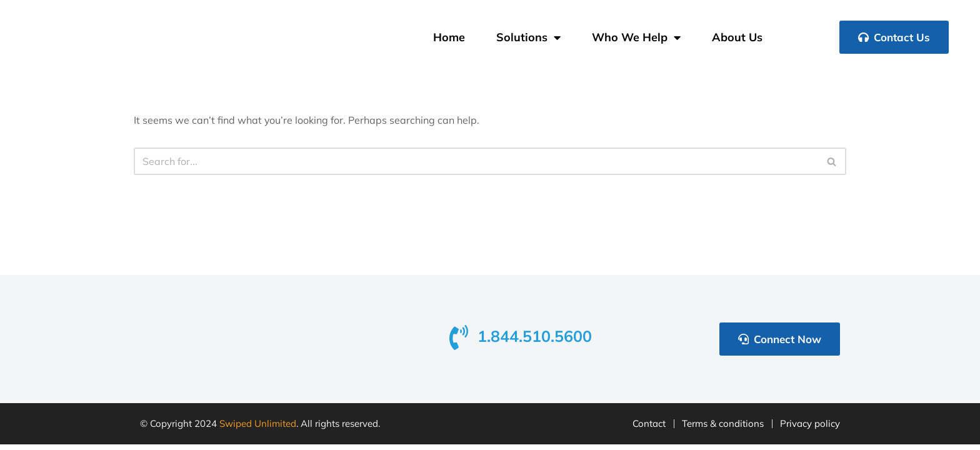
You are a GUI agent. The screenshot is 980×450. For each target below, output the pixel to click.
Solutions (528, 37)
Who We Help (636, 37)
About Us (737, 37)
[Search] (476, 161)
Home (449, 37)
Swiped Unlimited (258, 430)
